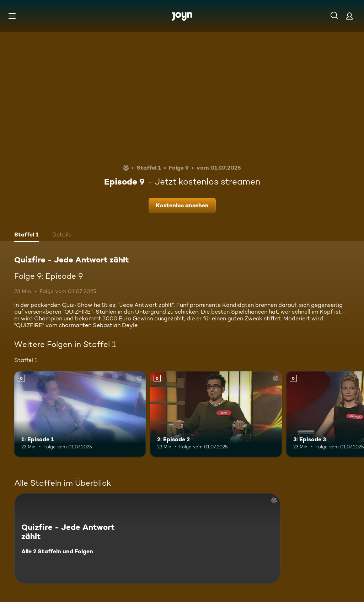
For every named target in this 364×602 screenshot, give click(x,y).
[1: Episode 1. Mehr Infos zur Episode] (80, 414)
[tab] (26, 235)
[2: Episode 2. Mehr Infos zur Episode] (216, 414)
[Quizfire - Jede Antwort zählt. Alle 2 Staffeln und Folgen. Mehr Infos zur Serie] (147, 539)
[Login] (349, 16)
